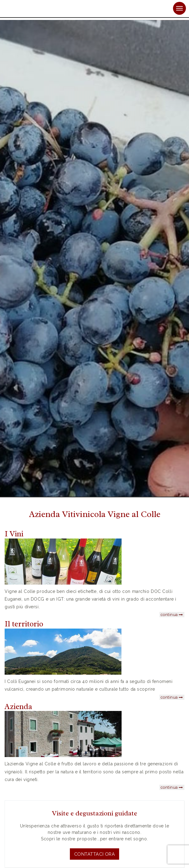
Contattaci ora (95, 854)
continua (172, 615)
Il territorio (24, 624)
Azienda (18, 707)
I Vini (14, 534)
